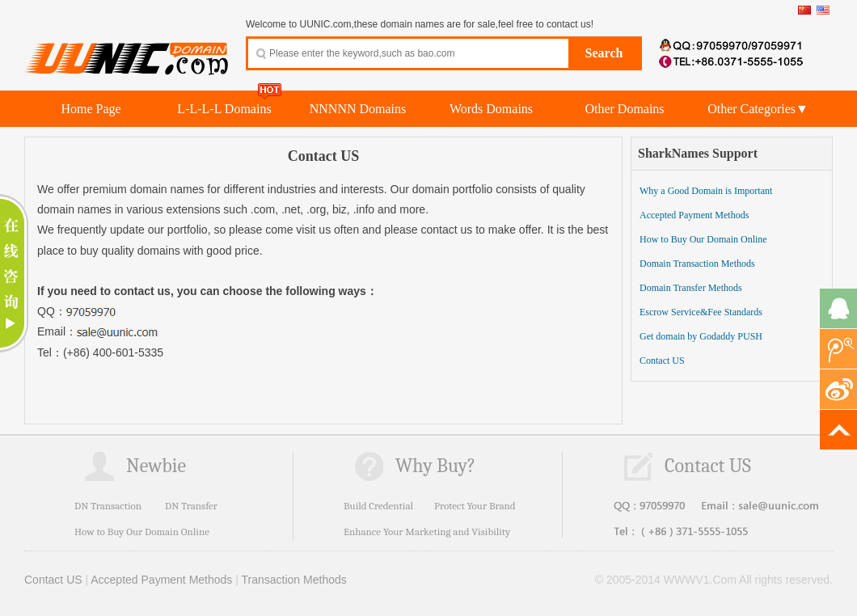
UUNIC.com (127, 49)
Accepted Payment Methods (694, 215)
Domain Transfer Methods (691, 288)
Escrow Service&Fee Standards (701, 312)
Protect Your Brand (475, 506)
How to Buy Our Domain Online (703, 239)
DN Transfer (191, 506)
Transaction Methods (294, 580)
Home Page (91, 109)
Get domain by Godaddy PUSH (701, 336)
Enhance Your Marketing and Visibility (427, 532)
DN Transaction (108, 506)
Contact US (662, 361)
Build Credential (378, 506)
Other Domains (624, 109)
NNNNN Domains (358, 109)
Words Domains (491, 109)
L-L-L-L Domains (224, 109)
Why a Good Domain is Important (706, 191)
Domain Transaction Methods (697, 264)
